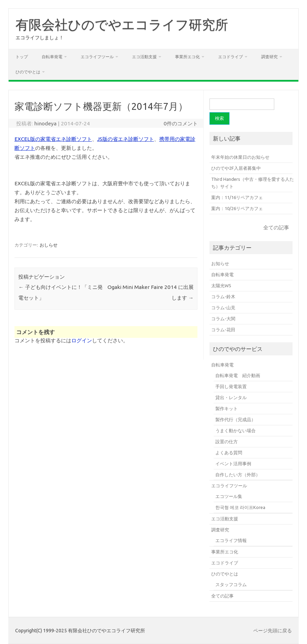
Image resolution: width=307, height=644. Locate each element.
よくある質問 (229, 453)
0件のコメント (181, 123)
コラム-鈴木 (223, 297)
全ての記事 (276, 227)
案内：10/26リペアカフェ (237, 208)
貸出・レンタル (231, 397)
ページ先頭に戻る (273, 631)
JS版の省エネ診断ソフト (126, 139)
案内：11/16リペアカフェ (237, 197)
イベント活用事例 (233, 464)
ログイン (82, 340)
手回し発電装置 (231, 386)
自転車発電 (52, 57)
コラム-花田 (223, 330)
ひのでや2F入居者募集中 (236, 168)
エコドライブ (231, 57)
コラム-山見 (223, 308)
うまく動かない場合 (236, 430)
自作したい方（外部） (238, 475)
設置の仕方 (227, 442)
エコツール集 (229, 496)
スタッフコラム (231, 584)
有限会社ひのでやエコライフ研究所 (122, 24)
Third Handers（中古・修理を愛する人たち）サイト (253, 183)
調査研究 (269, 57)
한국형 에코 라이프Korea (240, 507)
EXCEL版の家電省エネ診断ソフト (53, 139)
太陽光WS (221, 285)
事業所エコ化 (187, 57)
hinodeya (45, 123)
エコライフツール (97, 57)
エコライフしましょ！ (40, 38)
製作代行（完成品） (236, 419)
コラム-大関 (223, 319)
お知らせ (220, 263)
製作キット (227, 408)
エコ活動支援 (144, 57)
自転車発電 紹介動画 (238, 375)
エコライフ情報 (231, 540)
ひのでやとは (28, 72)
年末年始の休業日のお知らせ (240, 157)
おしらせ (49, 245)
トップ (22, 57)
